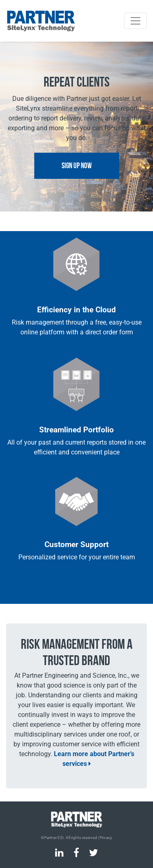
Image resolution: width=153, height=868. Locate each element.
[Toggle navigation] (135, 21)
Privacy (106, 838)
